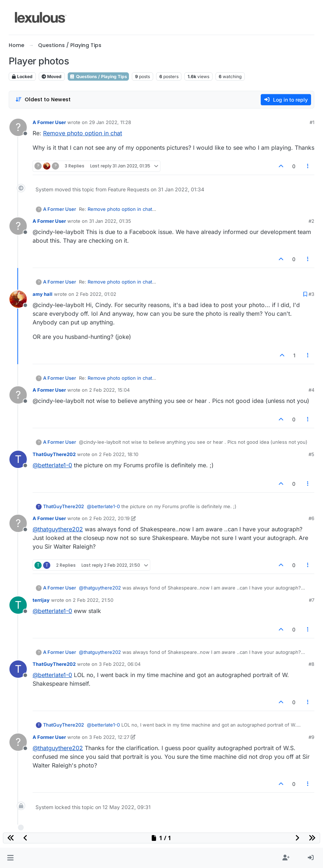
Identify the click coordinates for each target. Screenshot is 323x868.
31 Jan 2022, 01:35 (110, 221)
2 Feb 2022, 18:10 (119, 454)
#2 (311, 221)
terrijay (41, 600)
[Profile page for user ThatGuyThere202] (18, 459)
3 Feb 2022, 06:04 (120, 664)
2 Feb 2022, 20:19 (109, 518)
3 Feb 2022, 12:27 (109, 737)
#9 (311, 737)
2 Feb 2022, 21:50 (93, 600)
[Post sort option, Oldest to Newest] (43, 100)
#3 (311, 294)
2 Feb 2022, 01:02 (96, 294)
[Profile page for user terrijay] (18, 605)
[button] (10, 858)
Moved (52, 76)
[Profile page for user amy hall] (18, 299)
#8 (311, 664)
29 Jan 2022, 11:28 (110, 122)
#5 (311, 454)
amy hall (43, 294)
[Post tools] (308, 166)
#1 (312, 122)
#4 (311, 390)
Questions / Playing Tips (98, 76)
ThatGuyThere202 (54, 454)
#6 (311, 518)
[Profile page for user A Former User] (18, 127)
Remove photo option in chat (83, 133)
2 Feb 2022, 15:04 (109, 390)
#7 (312, 600)
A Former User (49, 122)
